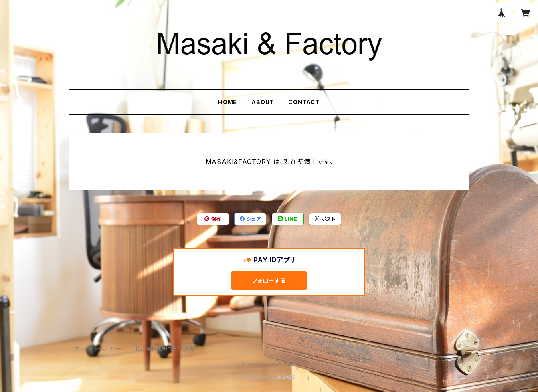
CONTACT (304, 102)
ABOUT (263, 102)
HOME (228, 102)
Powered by (269, 377)
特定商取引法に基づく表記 (165, 349)
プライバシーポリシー (99, 349)
